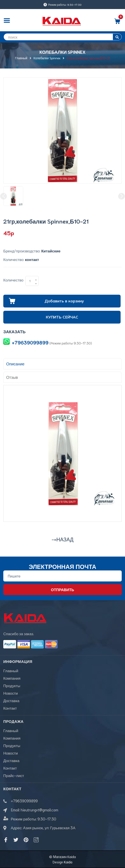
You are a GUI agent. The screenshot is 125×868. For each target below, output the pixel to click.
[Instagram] (36, 840)
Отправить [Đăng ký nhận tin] (62, 589)
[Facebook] (6, 840)
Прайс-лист (14, 775)
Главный (11, 670)
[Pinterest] (26, 840)
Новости (11, 693)
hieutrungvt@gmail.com (39, 810)
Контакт (10, 708)
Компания (12, 678)
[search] (62, 37)
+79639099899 (30, 342)
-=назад (62, 539)
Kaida (68, 862)
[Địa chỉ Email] (62, 576)
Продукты (12, 685)
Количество (13, 280)
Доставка (11, 700)
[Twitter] (16, 840)
